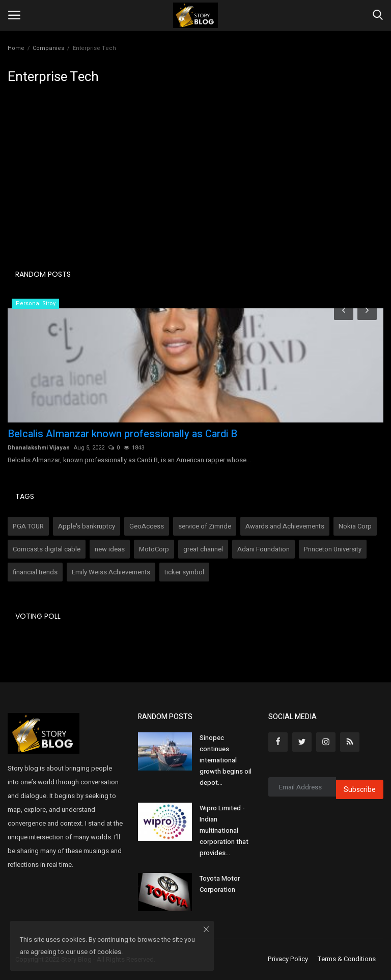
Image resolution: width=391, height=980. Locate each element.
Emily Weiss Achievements (111, 572)
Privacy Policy (288, 959)
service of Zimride (205, 526)
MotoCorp (154, 549)
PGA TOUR (28, 526)
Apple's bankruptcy (87, 526)
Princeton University (333, 549)
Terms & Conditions (347, 959)
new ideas (110, 549)
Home (16, 48)
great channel (203, 549)
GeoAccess (147, 526)
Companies (48, 48)
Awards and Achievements (285, 526)
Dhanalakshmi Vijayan (39, 448)
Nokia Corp (355, 526)
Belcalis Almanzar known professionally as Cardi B (122, 434)
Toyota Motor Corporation (220, 884)
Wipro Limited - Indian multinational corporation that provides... (224, 830)
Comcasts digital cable (47, 549)
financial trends (35, 572)
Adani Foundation (263, 549)
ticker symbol (184, 572)
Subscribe (360, 790)
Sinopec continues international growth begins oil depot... (226, 760)
